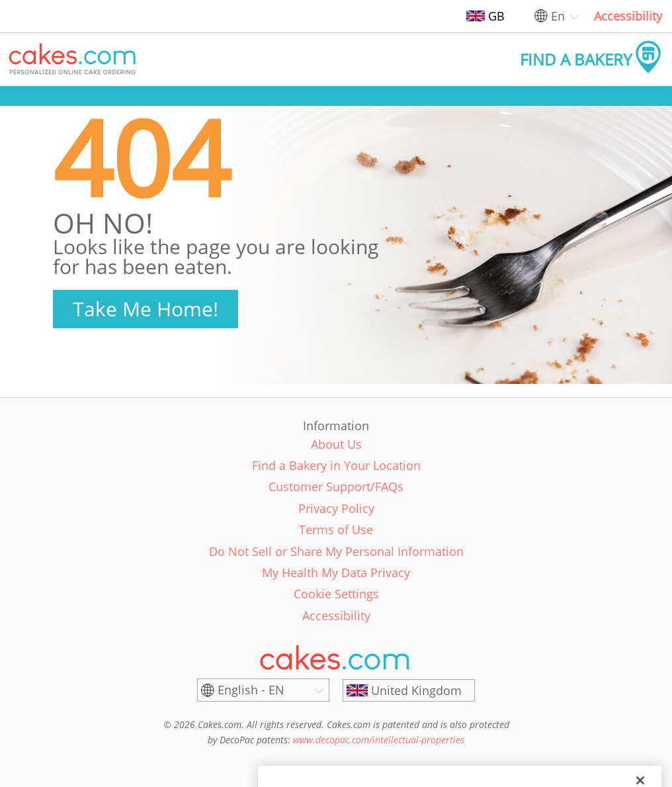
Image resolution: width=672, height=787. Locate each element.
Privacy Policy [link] (336, 508)
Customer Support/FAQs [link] (336, 486)
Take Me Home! (146, 309)
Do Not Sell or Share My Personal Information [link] (336, 551)
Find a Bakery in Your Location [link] (336, 465)
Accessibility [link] (628, 16)
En (558, 16)
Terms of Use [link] (336, 530)
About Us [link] (336, 444)
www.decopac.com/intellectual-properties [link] (379, 740)
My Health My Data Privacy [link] (336, 573)
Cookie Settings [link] (336, 594)
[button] (73, 60)
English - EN (251, 690)
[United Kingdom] (409, 690)
